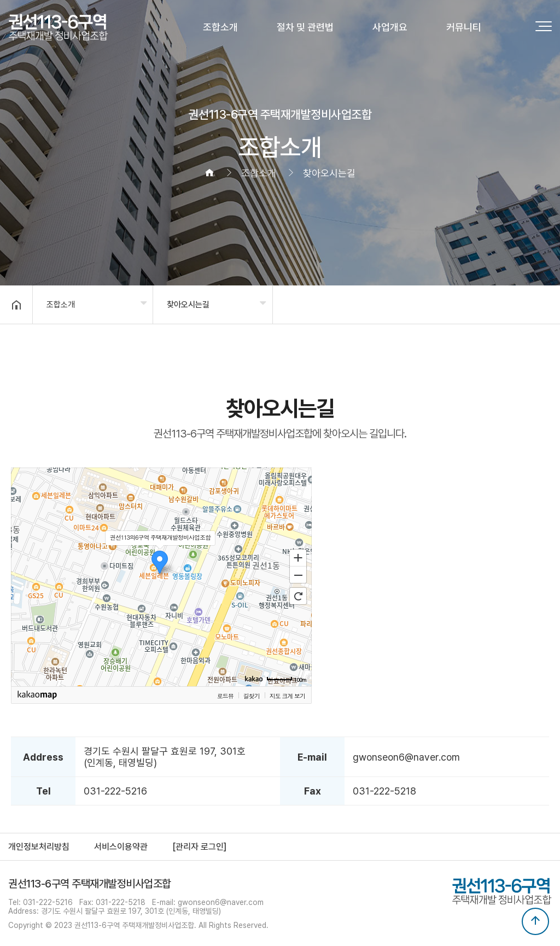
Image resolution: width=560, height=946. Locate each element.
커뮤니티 (464, 27)
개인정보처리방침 (39, 847)
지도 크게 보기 (287, 696)
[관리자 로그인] (199, 847)
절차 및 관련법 (305, 27)
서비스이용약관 (121, 847)
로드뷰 (225, 696)
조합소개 (220, 27)
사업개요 (390, 27)
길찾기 (252, 696)
